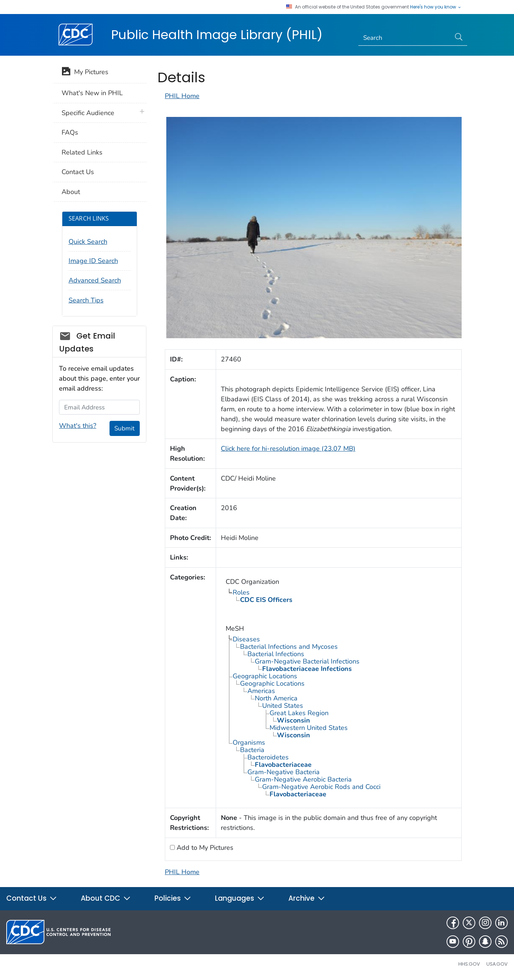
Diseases (246, 639)
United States (283, 706)
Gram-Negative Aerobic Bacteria (303, 779)
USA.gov (497, 964)
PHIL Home (182, 96)
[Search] (405, 38)
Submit (124, 428)
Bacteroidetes (268, 757)
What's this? (78, 426)
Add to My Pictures (204, 848)
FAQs (70, 132)
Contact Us (78, 172)
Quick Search (88, 242)
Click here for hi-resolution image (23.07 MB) (288, 449)
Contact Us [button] (32, 898)
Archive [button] (307, 898)
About (71, 192)
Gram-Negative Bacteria (284, 772)
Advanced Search (95, 280)
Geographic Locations (265, 676)
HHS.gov (469, 964)
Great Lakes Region (299, 713)
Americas (261, 691)
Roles (241, 592)
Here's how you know (436, 7)
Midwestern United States (309, 728)
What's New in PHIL (92, 93)
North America (276, 698)
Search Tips (86, 300)
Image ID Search (93, 261)
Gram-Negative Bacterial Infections (307, 661)
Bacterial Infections (276, 654)
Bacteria (252, 750)
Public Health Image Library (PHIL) (217, 35)
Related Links (82, 152)
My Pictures (85, 73)
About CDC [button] (106, 898)
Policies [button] (173, 898)
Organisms (249, 742)
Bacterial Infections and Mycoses (289, 647)
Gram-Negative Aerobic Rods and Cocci (321, 787)
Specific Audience (88, 113)
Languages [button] (240, 898)
